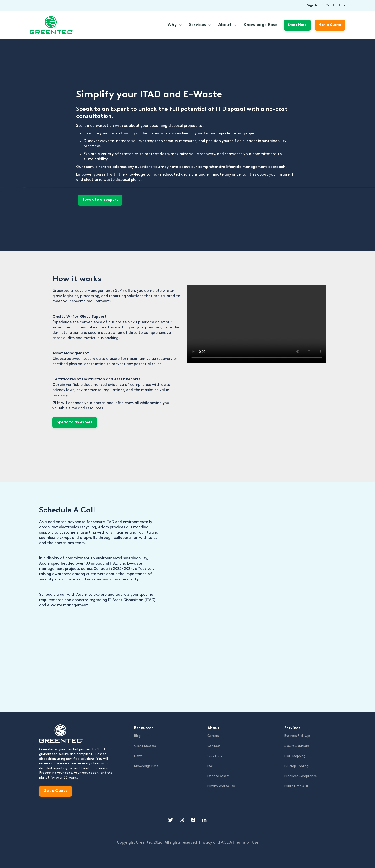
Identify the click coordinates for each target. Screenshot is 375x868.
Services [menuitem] (292, 728)
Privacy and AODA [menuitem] (221, 786)
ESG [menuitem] (210, 766)
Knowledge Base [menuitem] (146, 766)
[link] (51, 25)
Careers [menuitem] (213, 736)
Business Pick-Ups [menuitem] (298, 736)
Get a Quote (55, 791)
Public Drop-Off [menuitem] (296, 786)
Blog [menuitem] (137, 736)
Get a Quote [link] (330, 25)
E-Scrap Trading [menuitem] (296, 766)
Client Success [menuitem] (145, 746)
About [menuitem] (213, 728)
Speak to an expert (100, 200)
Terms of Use (246, 843)
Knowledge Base (261, 25)
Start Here (297, 25)
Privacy (216, 843)
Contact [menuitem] (214, 746)
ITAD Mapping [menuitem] (295, 756)
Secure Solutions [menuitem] (297, 746)
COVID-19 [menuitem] (215, 756)
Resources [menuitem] (144, 728)
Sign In (313, 5)
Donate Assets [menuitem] (218, 776)
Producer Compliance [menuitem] (301, 776)
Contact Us (335, 5)
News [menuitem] (138, 756)
